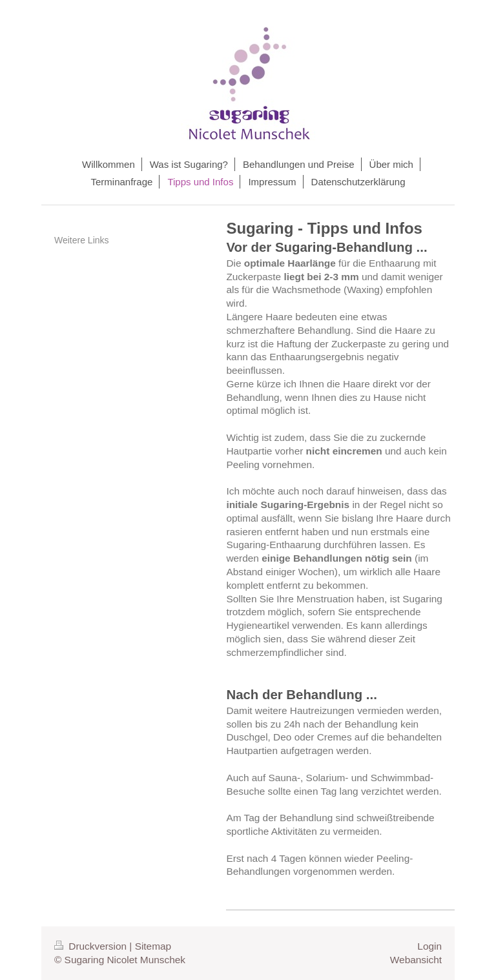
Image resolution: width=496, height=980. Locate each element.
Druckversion (92, 946)
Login (429, 946)
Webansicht (416, 960)
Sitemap (153, 946)
